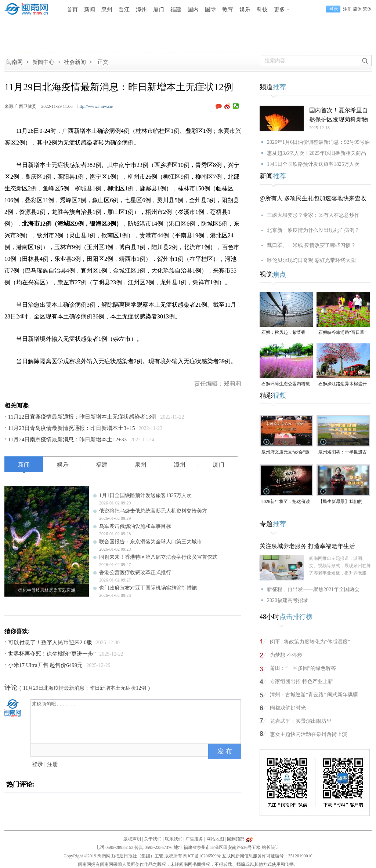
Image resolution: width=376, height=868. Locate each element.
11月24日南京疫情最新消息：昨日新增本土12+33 (67, 440)
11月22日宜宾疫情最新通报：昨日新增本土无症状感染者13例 (82, 417)
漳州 (141, 10)
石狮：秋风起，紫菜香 (283, 332)
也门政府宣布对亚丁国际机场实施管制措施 (148, 588)
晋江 (124, 10)
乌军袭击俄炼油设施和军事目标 (135, 526)
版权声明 (132, 839)
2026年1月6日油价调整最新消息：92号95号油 (318, 142)
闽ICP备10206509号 (202, 856)
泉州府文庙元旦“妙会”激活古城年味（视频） (285, 453)
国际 (210, 10)
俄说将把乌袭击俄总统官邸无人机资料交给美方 (153, 511)
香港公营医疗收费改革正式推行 (135, 572)
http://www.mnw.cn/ (95, 106)
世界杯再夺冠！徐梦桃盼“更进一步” (52, 654)
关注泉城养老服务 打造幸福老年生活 (307, 546)
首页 (72, 10)
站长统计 (271, 847)
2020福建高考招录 (288, 600)
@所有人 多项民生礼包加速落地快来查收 (313, 198)
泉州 (107, 10)
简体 (357, 9)
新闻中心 (43, 62)
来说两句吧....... (137, 721)
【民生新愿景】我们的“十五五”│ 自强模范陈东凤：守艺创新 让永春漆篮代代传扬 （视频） (343, 502)
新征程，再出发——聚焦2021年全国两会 (313, 589)
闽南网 (15, 62)
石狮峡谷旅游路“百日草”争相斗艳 (342, 333)
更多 (279, 10)
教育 (228, 10)
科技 (262, 10)
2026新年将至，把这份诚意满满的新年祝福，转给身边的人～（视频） (286, 502)
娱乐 (245, 10)
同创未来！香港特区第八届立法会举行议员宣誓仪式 (158, 557)
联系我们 (174, 839)
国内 (193, 10)
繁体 (367, 9)
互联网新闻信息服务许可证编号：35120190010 (267, 856)
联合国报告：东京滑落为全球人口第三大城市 (151, 542)
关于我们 (153, 839)
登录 (37, 764)
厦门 (159, 10)
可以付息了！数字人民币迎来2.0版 (50, 642)
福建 (176, 10)
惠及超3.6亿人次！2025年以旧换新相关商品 (317, 153)
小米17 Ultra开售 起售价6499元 (45, 665)
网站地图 (215, 839)
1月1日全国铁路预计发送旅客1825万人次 (145, 495)
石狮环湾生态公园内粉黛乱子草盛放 (286, 384)
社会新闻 (75, 62)
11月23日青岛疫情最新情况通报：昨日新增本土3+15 (71, 428)
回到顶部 (236, 839)
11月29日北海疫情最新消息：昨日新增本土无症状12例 (85, 688)
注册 (347, 9)
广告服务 (194, 839)
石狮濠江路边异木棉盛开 (343, 384)
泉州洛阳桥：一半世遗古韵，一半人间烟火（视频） (343, 453)
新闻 (90, 10)
